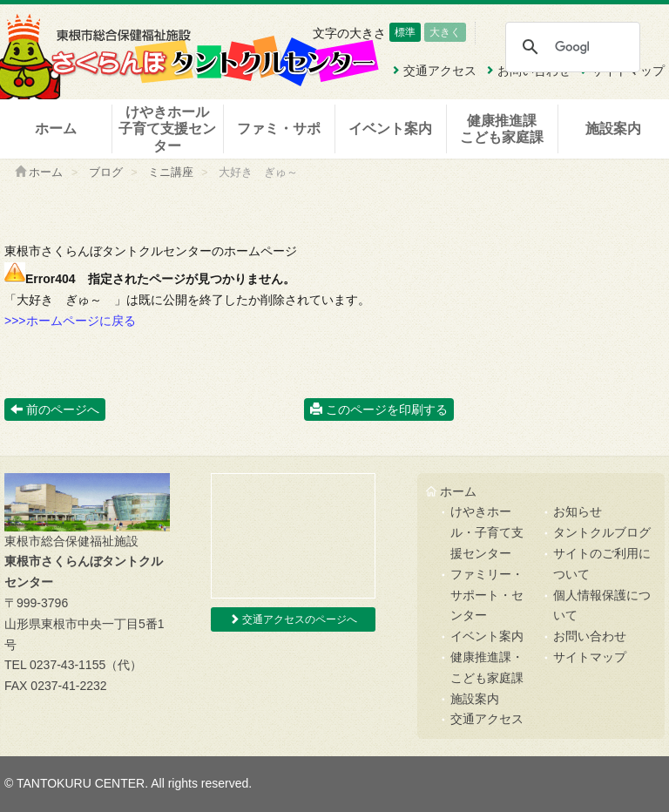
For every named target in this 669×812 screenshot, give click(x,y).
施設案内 (613, 129)
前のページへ (55, 409)
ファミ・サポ (279, 129)
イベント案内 (390, 129)
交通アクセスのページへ (293, 619)
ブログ (106, 173)
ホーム (56, 129)
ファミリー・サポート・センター (487, 595)
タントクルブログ (602, 532)
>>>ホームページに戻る (70, 321)
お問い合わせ (590, 636)
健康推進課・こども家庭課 (487, 667)
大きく (445, 32)
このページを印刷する (379, 409)
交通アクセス (487, 719)
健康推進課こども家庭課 (502, 129)
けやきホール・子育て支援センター (487, 532)
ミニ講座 (171, 173)
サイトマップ (590, 657)
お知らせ (578, 511)
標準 (405, 32)
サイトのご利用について (602, 564)
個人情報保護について (602, 606)
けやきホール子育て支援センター (167, 129)
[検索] (572, 47)
